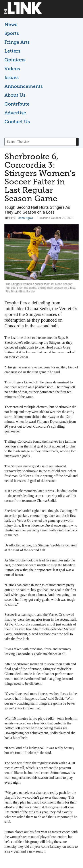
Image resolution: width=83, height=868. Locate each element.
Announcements (24, 86)
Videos (12, 69)
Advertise (15, 113)
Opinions (15, 60)
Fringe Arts (17, 42)
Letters (12, 51)
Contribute (17, 104)
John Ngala (26, 218)
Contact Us (17, 122)
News (11, 24)
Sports (12, 33)
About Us (15, 95)
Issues (12, 77)
